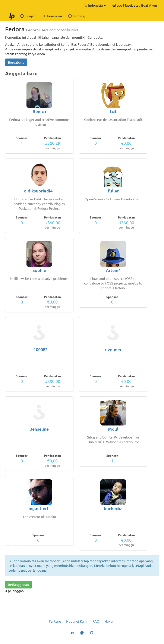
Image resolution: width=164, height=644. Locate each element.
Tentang (55, 621)
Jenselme (39, 429)
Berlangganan (18, 585)
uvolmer (113, 350)
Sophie (39, 270)
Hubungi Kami (77, 621)
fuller (113, 191)
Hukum (110, 621)
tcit (113, 111)
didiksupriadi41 (39, 191)
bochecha (113, 508)
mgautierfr (39, 508)
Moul (113, 429)
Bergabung (16, 62)
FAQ (96, 621)
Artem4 (113, 270)
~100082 (39, 350)
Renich (39, 111)
